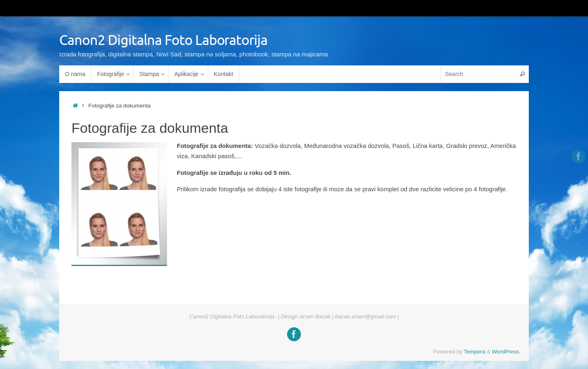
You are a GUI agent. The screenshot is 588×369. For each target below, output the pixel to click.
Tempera (475, 352)
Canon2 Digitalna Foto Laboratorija (163, 40)
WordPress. (506, 352)
